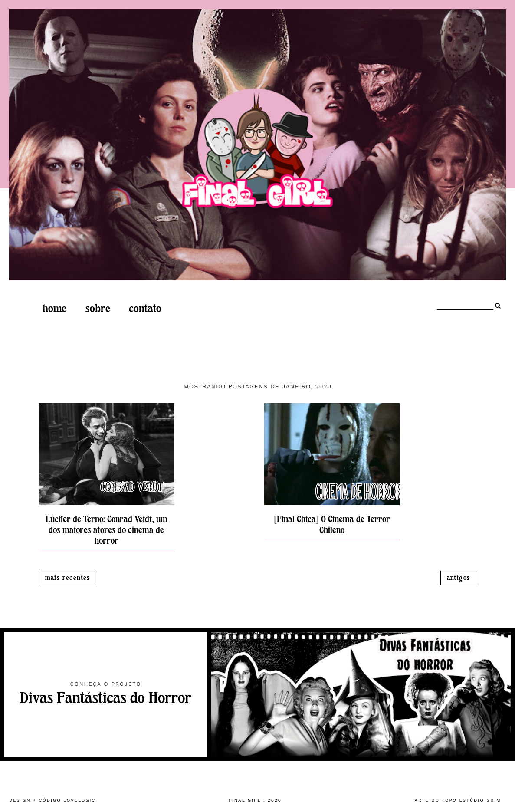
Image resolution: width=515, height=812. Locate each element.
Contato (145, 309)
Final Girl (245, 800)
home (54, 309)
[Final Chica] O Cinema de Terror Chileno (332, 525)
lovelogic (79, 800)
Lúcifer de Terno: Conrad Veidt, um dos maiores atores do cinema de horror (107, 530)
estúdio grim (480, 800)
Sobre (98, 309)
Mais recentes (68, 578)
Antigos (459, 578)
